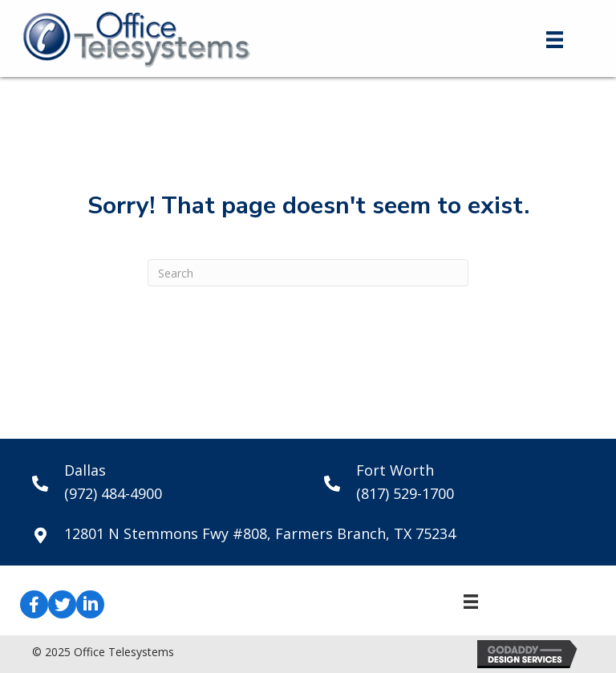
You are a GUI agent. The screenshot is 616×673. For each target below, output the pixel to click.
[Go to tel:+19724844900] (162, 482)
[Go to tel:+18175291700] (454, 482)
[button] (34, 604)
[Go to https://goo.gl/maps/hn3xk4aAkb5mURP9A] (308, 534)
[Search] (308, 273)
